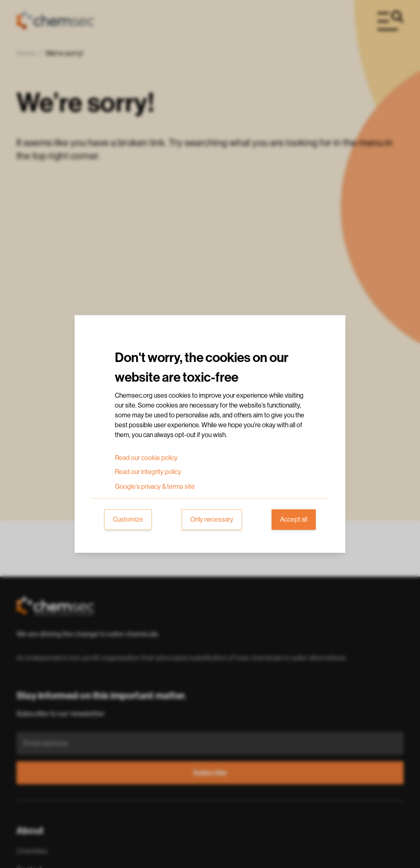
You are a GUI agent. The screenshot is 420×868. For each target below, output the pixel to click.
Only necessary (212, 520)
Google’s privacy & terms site (155, 487)
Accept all (294, 520)
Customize (128, 520)
